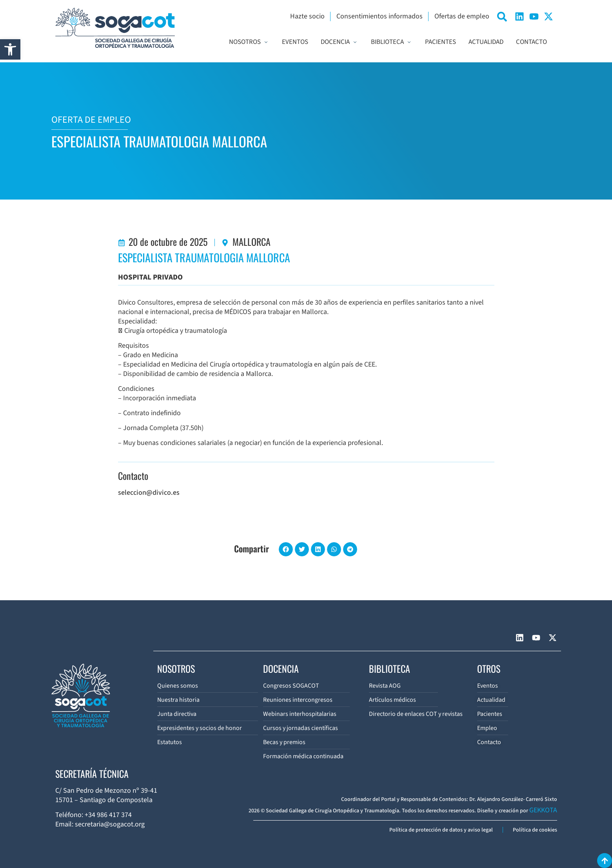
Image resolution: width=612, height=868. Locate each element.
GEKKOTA (543, 810)
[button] (10, 49)
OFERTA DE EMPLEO (91, 120)
